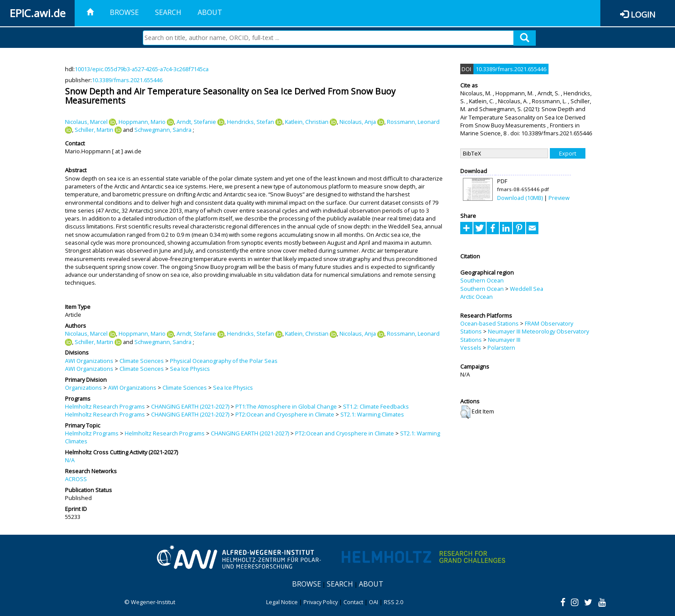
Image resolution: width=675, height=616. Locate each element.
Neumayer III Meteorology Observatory (538, 331)
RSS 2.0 (393, 602)
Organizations (83, 388)
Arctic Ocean (476, 297)
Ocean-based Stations (489, 323)
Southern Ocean (482, 280)
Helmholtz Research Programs (105, 406)
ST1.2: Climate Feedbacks (376, 406)
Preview (559, 198)
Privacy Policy (321, 602)
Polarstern (501, 348)
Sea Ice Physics (190, 369)
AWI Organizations (89, 361)
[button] (465, 412)
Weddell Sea (527, 289)
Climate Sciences (142, 361)
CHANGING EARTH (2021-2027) (190, 406)
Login (643, 14)
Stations (471, 331)
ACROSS (76, 479)
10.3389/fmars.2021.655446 (127, 80)
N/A (70, 460)
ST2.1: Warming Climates (372, 414)
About (210, 12)
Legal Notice (282, 602)
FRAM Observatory (549, 323)
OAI (374, 602)
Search (168, 12)
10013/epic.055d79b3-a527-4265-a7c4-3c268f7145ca (142, 69)
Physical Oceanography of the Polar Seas (224, 361)
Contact (353, 602)
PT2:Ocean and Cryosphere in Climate (285, 414)
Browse (124, 12)
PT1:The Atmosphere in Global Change (286, 406)
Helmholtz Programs (92, 433)
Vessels (471, 348)
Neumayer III (504, 340)
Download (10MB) (520, 198)
